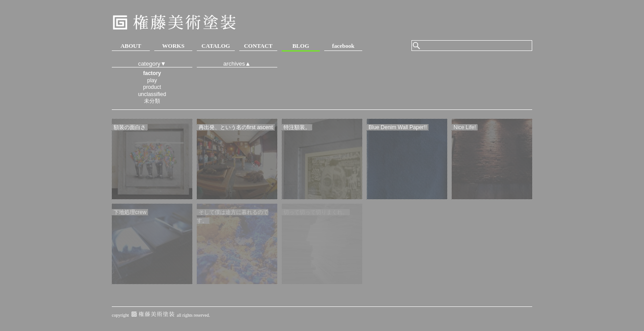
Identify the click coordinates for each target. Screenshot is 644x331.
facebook (343, 46)
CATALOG (216, 46)
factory (152, 73)
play (152, 80)
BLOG (301, 46)
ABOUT (131, 46)
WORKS (174, 46)
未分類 (152, 101)
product (152, 87)
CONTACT (258, 46)
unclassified (152, 94)
